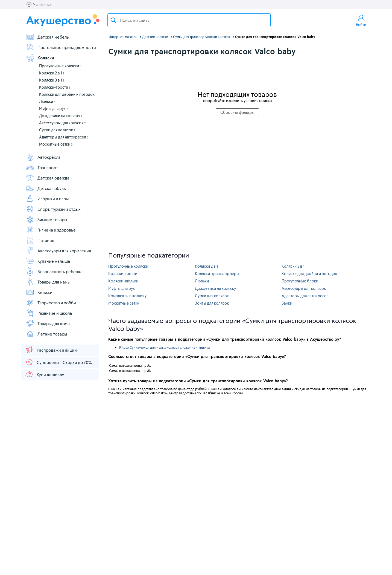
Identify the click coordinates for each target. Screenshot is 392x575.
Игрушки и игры (47, 199)
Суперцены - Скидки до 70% (58, 362)
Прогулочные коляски (60, 66)
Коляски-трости (55, 87)
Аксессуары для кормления (58, 251)
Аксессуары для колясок (63, 123)
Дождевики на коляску (61, 116)
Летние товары (46, 334)
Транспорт (42, 167)
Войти (361, 20)
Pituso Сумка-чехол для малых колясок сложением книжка (164, 347)
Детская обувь (46, 188)
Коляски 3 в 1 (52, 80)
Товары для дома (48, 323)
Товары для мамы (48, 282)
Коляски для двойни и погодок (68, 94)
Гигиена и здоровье (51, 230)
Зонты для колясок (212, 303)
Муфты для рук (54, 109)
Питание (40, 240)
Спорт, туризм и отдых (53, 209)
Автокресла (43, 157)
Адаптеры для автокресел (64, 137)
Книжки (39, 292)
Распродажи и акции (51, 350)
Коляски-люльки (123, 281)
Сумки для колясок (57, 130)
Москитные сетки (56, 144)
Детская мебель (47, 37)
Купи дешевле (45, 374)
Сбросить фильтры (237, 112)
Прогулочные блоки (300, 281)
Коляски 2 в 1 (52, 73)
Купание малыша (48, 261)
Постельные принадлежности (61, 47)
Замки (287, 303)
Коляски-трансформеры (217, 274)
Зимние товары (46, 219)
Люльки (47, 101)
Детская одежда (48, 178)
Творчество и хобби (51, 303)
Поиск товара (113, 20)
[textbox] (189, 20)
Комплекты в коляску (127, 296)
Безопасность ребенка (54, 271)
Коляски (40, 58)
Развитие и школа (49, 313)
